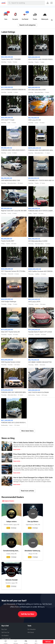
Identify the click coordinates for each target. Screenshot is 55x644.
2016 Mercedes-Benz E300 (37, 90)
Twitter (31, 627)
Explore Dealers (8, 501)
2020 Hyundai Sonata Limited (11, 362)
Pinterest (32, 620)
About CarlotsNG (7, 611)
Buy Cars (4, 594)
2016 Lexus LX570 (34, 302)
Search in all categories (28, 25)
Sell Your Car (5, 597)
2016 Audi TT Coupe (8, 120)
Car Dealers (5, 600)
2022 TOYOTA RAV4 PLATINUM (39, 392)
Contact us (5, 621)
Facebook (32, 617)
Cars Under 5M (6, 603)
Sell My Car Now (27, 579)
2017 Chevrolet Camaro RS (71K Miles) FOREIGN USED (14, 271)
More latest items (28, 431)
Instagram (32, 624)
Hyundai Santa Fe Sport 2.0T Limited (40, 332)
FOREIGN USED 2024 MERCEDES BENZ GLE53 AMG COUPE (41, 150)
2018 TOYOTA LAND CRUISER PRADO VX (41, 59)
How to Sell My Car (7, 618)
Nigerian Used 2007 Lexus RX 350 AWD (14, 211)
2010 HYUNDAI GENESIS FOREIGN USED (14, 90)
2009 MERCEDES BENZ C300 (11, 180)
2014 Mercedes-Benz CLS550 (38, 241)
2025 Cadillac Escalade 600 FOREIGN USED (41, 271)
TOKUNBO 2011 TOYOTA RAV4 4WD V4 (41, 180)
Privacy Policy (6, 624)
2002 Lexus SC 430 (35, 120)
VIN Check (31, 597)
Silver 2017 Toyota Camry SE (10, 332)
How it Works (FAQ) (7, 615)
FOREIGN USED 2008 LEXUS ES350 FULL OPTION (14, 150)
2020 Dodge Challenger (9, 302)
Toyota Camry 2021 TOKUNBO (11, 59)
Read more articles (27, 491)
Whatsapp (32, 613)
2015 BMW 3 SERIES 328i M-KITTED (40, 362)
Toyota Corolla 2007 (8, 241)
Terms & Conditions (7, 627)
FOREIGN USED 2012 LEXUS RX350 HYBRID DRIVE (14, 423)
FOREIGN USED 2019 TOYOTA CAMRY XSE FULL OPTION (41, 211)
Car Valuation (32, 594)
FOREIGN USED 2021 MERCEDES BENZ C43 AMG (14, 392)
